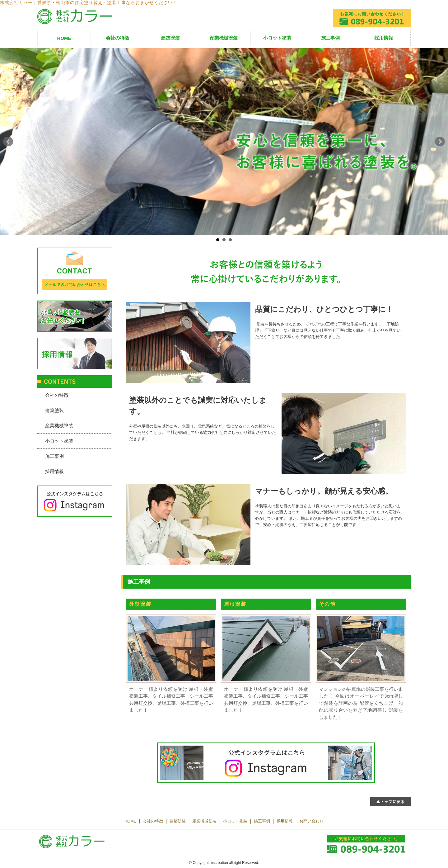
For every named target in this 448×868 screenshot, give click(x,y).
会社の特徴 (117, 38)
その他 (327, 604)
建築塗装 (170, 38)
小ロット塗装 (277, 38)
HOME (64, 38)
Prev (8, 142)
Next (440, 142)
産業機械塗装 (224, 38)
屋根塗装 (235, 604)
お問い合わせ (311, 821)
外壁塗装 (140, 604)
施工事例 (330, 38)
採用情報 (384, 38)
